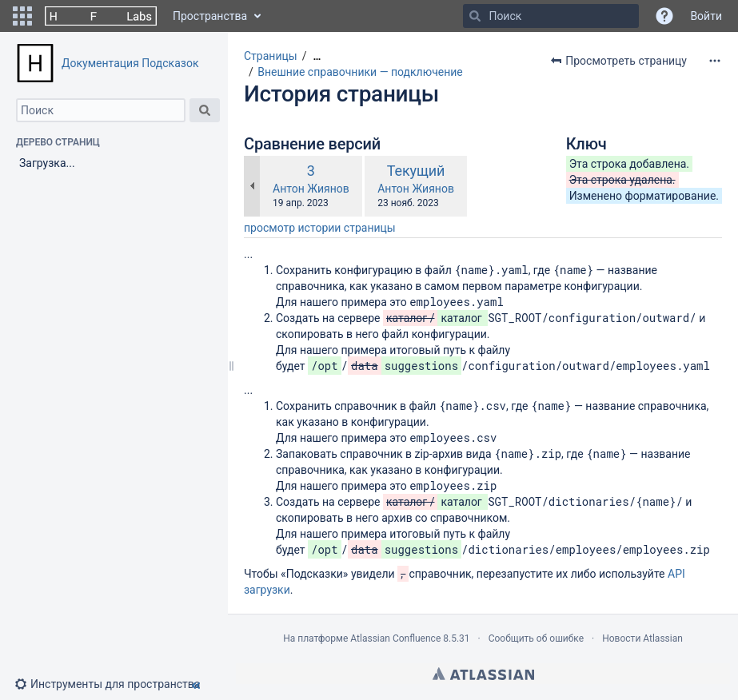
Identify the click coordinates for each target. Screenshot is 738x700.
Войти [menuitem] (706, 16)
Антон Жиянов (311, 189)
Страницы (271, 56)
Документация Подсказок (130, 63)
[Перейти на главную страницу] (101, 16)
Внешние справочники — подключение (360, 72)
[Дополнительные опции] (715, 61)
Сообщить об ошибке (536, 638)
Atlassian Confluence (395, 638)
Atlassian (483, 674)
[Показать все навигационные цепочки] (317, 56)
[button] (22, 16)
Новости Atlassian (642, 638)
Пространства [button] (210, 16)
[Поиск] (475, 16)
